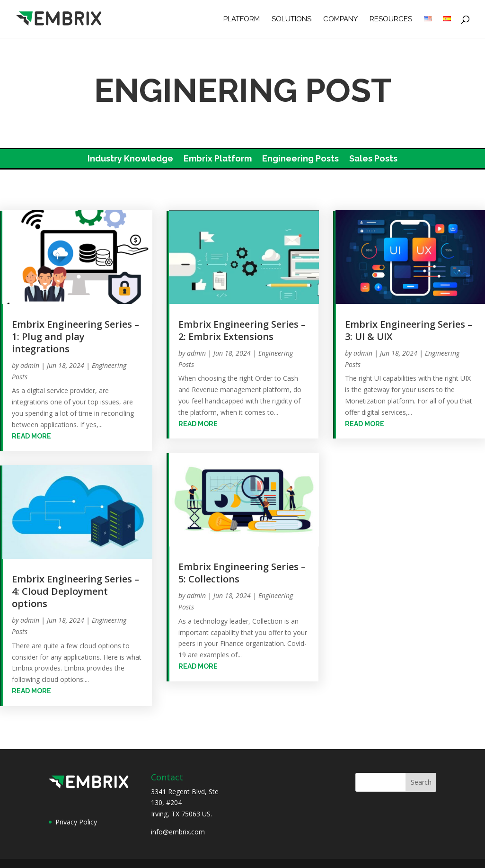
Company (340, 19)
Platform (242, 19)
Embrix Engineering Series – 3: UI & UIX (409, 330)
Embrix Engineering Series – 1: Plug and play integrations (75, 336)
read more (31, 436)
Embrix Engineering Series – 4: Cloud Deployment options (75, 591)
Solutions (291, 19)
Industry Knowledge (130, 159)
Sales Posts (373, 159)
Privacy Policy (76, 822)
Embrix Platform (218, 159)
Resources (391, 19)
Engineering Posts (300, 159)
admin (30, 365)
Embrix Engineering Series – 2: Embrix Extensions (242, 330)
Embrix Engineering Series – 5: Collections (242, 573)
